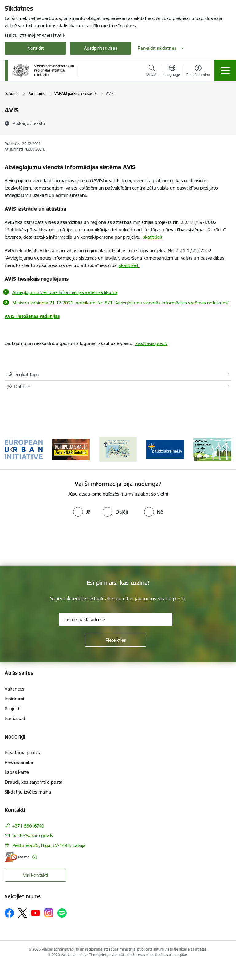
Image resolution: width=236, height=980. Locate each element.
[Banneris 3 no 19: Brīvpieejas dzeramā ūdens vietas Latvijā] (118, 449)
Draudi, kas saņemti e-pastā (33, 782)
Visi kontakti (35, 875)
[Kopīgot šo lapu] (118, 386)
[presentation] (51, 543)
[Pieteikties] (116, 640)
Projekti (12, 709)
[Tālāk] (224, 449)
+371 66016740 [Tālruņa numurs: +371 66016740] (28, 826)
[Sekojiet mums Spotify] (62, 913)
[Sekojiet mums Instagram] (49, 913)
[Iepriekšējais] (12, 449)
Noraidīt (35, 48)
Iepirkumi (14, 699)
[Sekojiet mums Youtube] (36, 913)
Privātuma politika (23, 753)
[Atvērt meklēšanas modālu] (152, 72)
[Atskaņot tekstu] (29, 123)
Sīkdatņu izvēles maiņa (28, 792)
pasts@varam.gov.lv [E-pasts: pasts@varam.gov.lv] (33, 835)
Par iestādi (15, 718)
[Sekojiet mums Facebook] (9, 913)
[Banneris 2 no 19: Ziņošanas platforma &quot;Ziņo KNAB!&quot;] (71, 449)
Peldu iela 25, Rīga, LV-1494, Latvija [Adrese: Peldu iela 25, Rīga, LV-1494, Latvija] (49, 845)
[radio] (82, 512)
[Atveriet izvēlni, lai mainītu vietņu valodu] (172, 71)
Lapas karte (17, 772)
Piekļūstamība (19, 762)
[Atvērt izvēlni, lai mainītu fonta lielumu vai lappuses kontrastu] (198, 72)
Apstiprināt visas (101, 48)
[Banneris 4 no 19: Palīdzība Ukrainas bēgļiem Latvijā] (165, 449)
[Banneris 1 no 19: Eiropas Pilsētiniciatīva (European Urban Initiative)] (24, 449)
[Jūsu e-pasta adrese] (116, 620)
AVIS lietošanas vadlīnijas (32, 316)
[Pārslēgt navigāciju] (225, 71)
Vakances (14, 689)
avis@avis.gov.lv (151, 343)
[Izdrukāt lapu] (118, 374)
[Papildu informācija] (35, 857)
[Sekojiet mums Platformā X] (22, 913)
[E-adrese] (17, 857)
